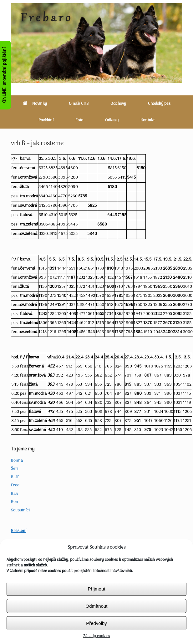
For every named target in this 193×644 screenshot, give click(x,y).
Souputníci (20, 510)
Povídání (46, 120)
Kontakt (147, 120)
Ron (15, 502)
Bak (14, 494)
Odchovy (118, 104)
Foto (79, 120)
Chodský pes (159, 104)
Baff (15, 477)
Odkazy (112, 120)
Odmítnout (96, 623)
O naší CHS (79, 104)
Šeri (15, 469)
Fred (15, 485)
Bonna (17, 461)
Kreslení (19, 531)
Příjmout (97, 605)
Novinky (35, 104)
